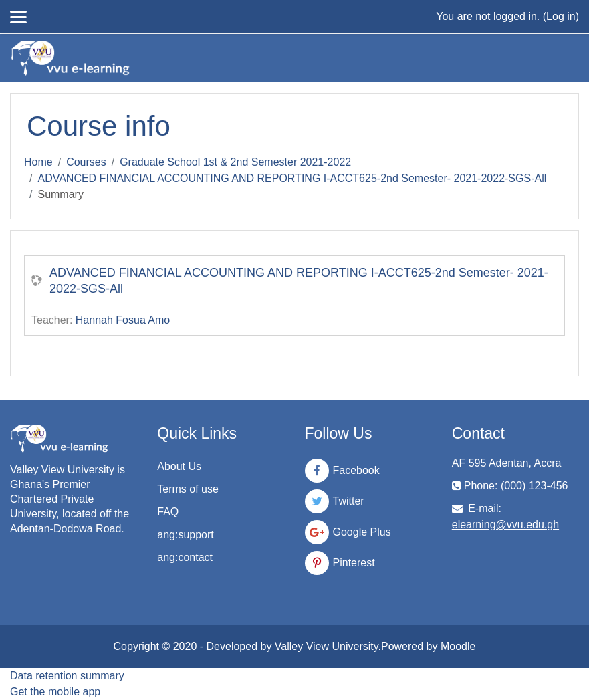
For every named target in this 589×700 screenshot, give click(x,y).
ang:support (186, 535)
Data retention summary (67, 676)
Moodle (458, 646)
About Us (179, 466)
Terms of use (188, 489)
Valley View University (327, 646)
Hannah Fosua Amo (123, 320)
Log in (561, 16)
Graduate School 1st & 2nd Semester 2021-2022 (235, 162)
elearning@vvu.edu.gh (505, 524)
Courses (86, 162)
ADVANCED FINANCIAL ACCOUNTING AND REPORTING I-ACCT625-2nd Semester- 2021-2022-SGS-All (292, 178)
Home (38, 162)
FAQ (168, 512)
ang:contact (185, 557)
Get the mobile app (55, 692)
